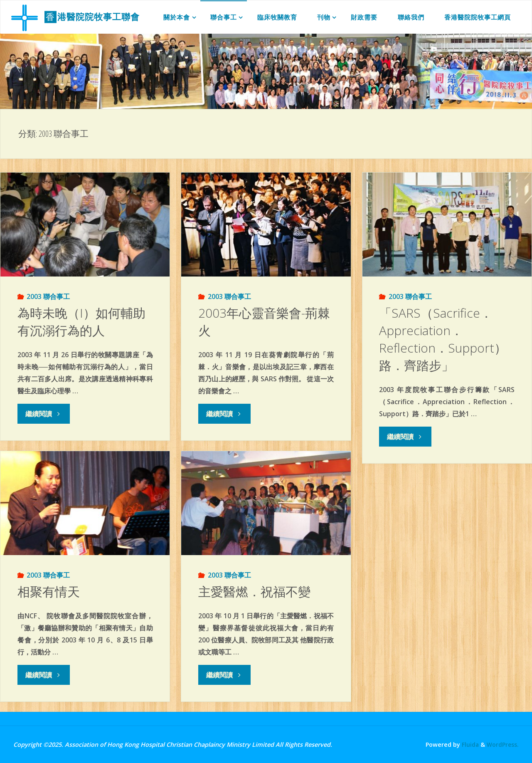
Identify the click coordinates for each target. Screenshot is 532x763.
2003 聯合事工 (48, 296)
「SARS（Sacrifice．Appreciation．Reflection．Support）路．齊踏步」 (443, 339)
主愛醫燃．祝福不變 (254, 591)
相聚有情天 (49, 591)
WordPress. (502, 744)
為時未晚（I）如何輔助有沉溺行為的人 (81, 322)
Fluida (468, 744)
